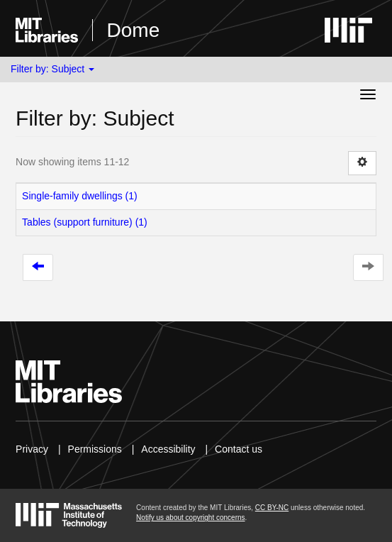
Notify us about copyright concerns (190, 518)
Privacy (32, 449)
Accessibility (168, 449)
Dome (134, 30)
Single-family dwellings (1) (80, 196)
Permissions (95, 449)
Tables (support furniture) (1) (85, 222)
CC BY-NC (272, 508)
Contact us (239, 449)
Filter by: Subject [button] (52, 69)
